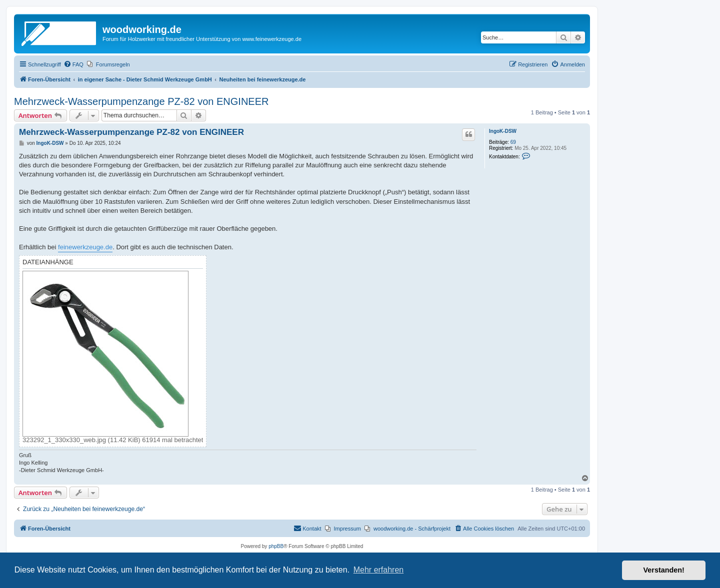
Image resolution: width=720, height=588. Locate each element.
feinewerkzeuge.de (85, 247)
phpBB (276, 546)
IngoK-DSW (503, 131)
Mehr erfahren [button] (379, 570)
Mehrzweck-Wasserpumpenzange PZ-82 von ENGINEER (141, 101)
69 (513, 142)
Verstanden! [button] (664, 570)
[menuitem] (73, 64)
